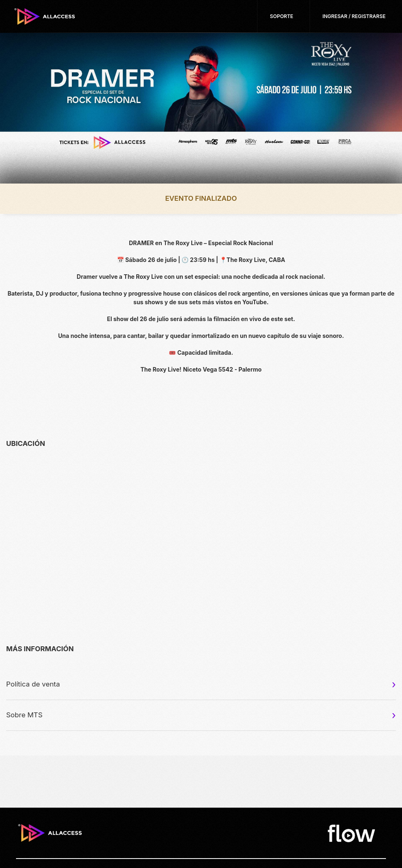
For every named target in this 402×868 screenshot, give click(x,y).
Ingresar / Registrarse (354, 16)
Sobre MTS (24, 715)
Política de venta (33, 684)
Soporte (281, 16)
